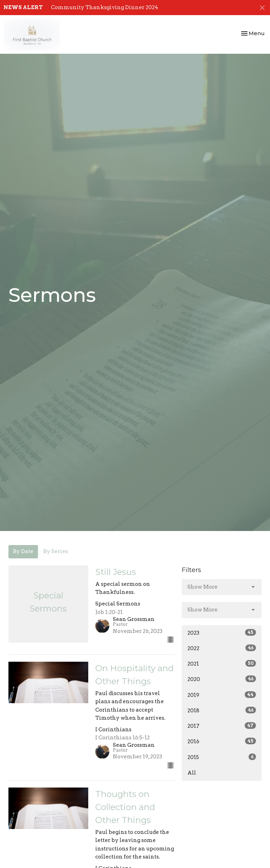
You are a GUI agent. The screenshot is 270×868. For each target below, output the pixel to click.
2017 (222, 726)
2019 (222, 695)
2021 (222, 663)
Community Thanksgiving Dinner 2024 (105, 7)
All (192, 773)
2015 (222, 757)
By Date (23, 551)
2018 (222, 710)
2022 (222, 648)
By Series (56, 551)
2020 (222, 679)
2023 (222, 633)
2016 (222, 741)
